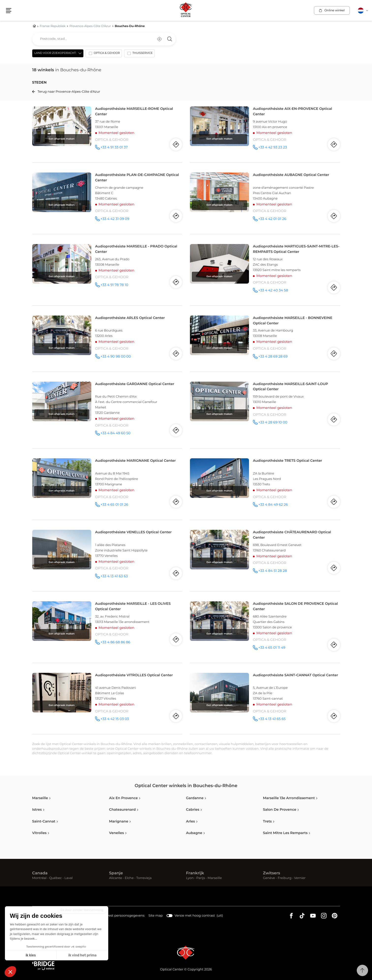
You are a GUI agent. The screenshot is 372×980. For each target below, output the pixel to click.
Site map (155, 916)
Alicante (116, 878)
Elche (129, 878)
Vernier (300, 878)
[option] (104, 54)
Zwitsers (272, 873)
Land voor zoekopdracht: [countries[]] (55, 53)
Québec (55, 878)
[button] (9, 11)
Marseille (215, 878)
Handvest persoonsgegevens (121, 916)
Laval (69, 878)
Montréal (39, 878)
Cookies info (42, 916)
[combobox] (104, 39)
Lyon (190, 878)
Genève (269, 878)
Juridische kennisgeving (75, 916)
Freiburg (285, 878)
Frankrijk (195, 873)
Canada (40, 873)
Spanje (116, 873)
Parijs (201, 878)
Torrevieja (144, 878)
